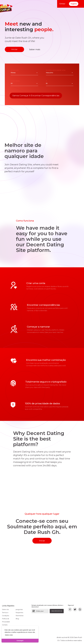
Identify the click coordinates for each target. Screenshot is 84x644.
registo (74, 4)
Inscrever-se (57, 611)
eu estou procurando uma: (56, 70)
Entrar (62, 4)
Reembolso (20, 616)
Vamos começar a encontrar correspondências (36, 96)
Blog (17, 619)
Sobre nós (5, 609)
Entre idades (15, 81)
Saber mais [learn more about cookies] (9, 635)
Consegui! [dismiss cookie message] (20, 641)
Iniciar (14, 49)
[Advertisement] (42, 116)
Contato (5, 625)
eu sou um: (15, 70)
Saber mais (35, 49)
